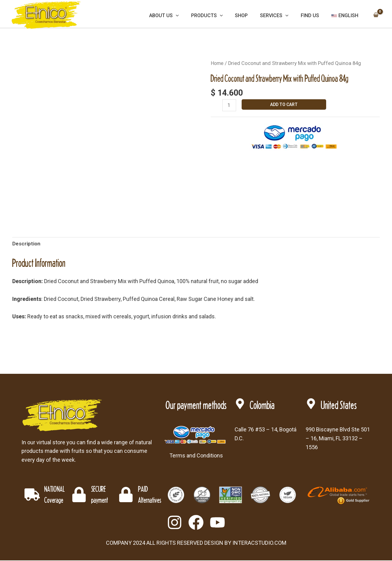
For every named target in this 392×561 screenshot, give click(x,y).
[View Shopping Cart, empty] (376, 15)
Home (218, 63)
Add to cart (285, 104)
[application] (199, 15)
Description (27, 244)
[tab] (27, 244)
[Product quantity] (230, 106)
